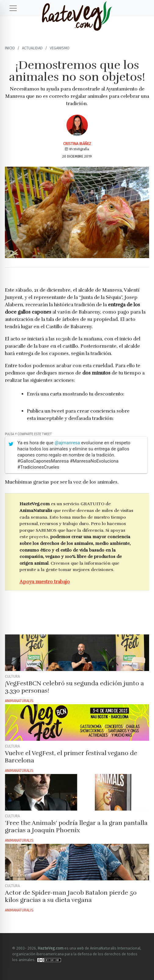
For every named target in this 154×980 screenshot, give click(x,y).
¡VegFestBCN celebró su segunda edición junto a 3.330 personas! (74, 687)
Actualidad (32, 48)
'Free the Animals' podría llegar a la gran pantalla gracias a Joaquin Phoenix (76, 827)
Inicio (10, 48)
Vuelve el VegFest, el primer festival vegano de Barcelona (71, 757)
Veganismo (60, 48)
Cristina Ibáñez (77, 144)
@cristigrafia (77, 149)
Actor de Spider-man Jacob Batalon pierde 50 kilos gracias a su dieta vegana (71, 896)
